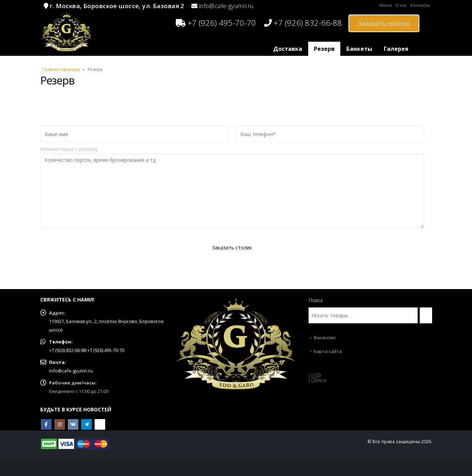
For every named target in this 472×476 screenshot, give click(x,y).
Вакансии (325, 337)
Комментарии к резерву (232, 170)
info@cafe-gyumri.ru (226, 6)
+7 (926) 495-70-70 (216, 23)
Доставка (288, 49)
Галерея (396, 49)
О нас (401, 5)
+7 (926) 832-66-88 (303, 23)
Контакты (420, 5)
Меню (386, 5)
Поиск (316, 300)
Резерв (324, 49)
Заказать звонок (384, 23)
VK (73, 424)
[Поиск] (426, 315)
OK (100, 424)
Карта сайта (328, 351)
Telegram (86, 424)
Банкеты (359, 49)
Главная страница (61, 69)
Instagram (60, 424)
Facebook (46, 424)
